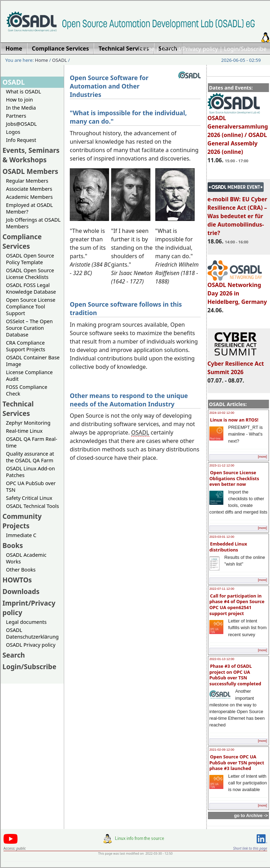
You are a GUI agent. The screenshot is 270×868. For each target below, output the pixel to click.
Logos (13, 132)
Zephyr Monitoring (28, 423)
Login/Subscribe (245, 49)
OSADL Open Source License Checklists (30, 274)
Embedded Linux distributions (228, 547)
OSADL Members (30, 171)
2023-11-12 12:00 (222, 465)
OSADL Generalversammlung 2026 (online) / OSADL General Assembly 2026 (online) (238, 132)
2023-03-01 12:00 (222, 537)
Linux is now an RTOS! (234, 420)
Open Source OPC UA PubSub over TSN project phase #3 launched (237, 762)
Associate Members (29, 189)
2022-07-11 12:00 (222, 589)
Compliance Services (22, 241)
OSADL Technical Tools (32, 506)
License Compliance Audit (29, 376)
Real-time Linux (24, 431)
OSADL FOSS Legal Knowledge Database (31, 288)
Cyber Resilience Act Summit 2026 (236, 365)
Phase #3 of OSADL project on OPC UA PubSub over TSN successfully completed (235, 675)
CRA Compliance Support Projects (26, 346)
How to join (19, 100)
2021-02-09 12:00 (222, 750)
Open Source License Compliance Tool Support (31, 306)
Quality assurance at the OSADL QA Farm (30, 457)
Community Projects (22, 521)
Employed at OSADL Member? (29, 208)
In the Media (21, 108)
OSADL (60, 60)
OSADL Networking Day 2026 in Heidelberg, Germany (237, 290)
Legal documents (26, 622)
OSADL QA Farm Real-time (32, 442)
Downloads (21, 591)
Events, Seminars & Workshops (31, 155)
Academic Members (29, 197)
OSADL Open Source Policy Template (30, 259)
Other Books (21, 570)
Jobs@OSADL (21, 124)
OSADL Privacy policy (31, 645)
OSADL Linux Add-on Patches (31, 472)
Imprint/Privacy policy (189, 49)
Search (14, 655)
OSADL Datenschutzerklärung (32, 633)
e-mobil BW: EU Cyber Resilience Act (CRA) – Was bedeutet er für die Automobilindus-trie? (237, 213)
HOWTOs (17, 580)
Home (147, 49)
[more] (262, 457)
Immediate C (21, 535)
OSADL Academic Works (26, 558)
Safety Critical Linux (29, 498)
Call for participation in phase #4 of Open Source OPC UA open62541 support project (237, 605)
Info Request (21, 140)
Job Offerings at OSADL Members (33, 223)
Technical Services (18, 409)
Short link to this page (250, 848)
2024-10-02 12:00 (222, 413)
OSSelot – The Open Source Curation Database (29, 328)
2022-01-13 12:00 (222, 659)
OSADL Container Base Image (33, 361)
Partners (16, 116)
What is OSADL (23, 92)
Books (13, 545)
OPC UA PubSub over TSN (31, 487)
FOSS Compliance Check (27, 390)
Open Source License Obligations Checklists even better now (234, 478)
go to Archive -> (251, 815)
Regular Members (27, 181)
